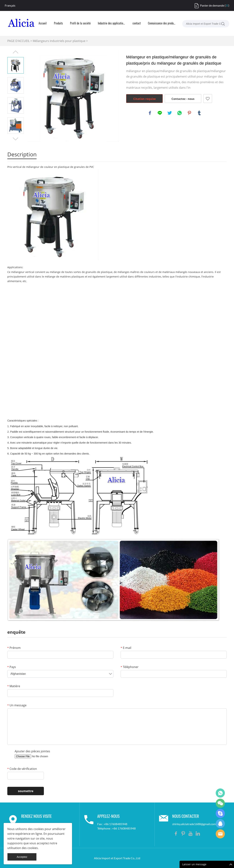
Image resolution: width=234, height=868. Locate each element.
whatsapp (180, 113)
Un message (17, 705)
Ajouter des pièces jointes (32, 751)
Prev (16, 52)
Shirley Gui (220, 793)
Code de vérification (22, 769)
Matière (14, 686)
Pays (12, 667)
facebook (150, 113)
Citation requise (145, 99)
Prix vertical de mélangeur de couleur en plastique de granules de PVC (51, 167)
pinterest (189, 113)
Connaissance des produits (162, 24)
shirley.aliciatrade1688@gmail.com (194, 824)
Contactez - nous (183, 99)
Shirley (220, 824)
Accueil (43, 24)
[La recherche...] (223, 24)
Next (16, 139)
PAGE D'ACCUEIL (18, 41)
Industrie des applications (112, 24)
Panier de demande (212, 5)
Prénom (14, 648)
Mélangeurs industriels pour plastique (59, 41)
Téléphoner (130, 667)
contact (137, 24)
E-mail (126, 648)
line (160, 113)
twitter (170, 113)
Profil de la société (80, 24)
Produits (58, 24)
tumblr (199, 113)
